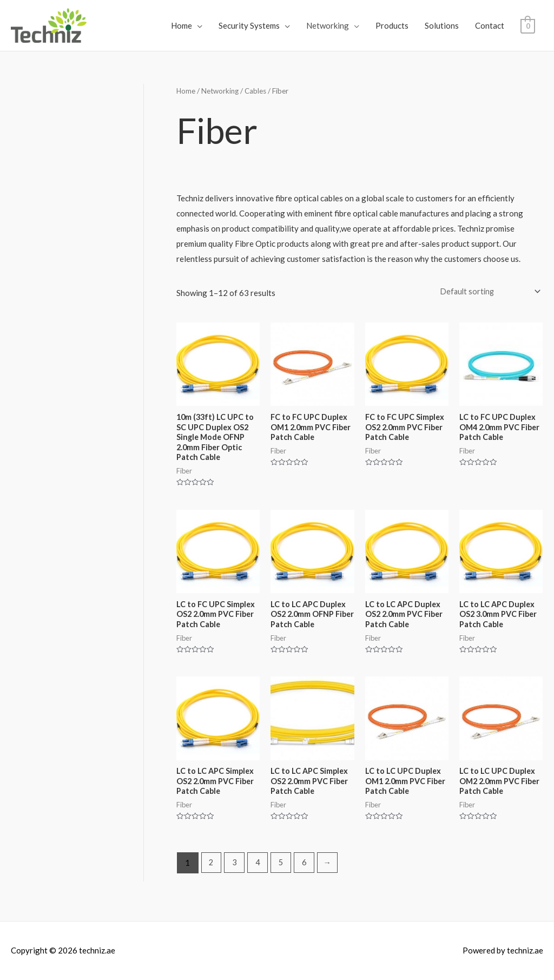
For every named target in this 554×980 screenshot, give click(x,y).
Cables (259, 91)
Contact (490, 25)
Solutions (442, 25)
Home (182, 25)
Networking (328, 25)
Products (392, 25)
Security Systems (249, 25)
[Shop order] (487, 292)
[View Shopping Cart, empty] (528, 25)
